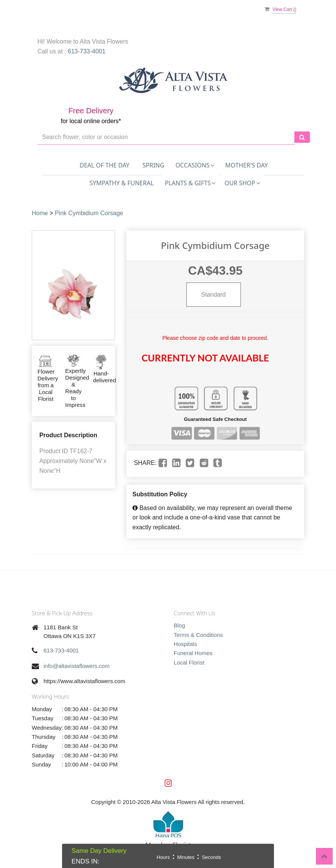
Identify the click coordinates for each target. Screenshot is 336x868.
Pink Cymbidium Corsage (89, 213)
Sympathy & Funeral (121, 183)
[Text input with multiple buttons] (166, 137)
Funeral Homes (193, 653)
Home (40, 213)
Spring (154, 165)
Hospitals (185, 644)
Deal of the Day (104, 165)
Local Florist (189, 662)
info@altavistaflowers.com (76, 666)
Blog (179, 625)
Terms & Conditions (198, 635)
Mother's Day (246, 165)
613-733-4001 (87, 51)
